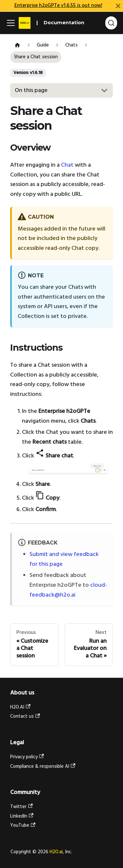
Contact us (25, 717)
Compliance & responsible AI (43, 767)
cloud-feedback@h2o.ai (68, 590)
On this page (31, 91)
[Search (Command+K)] (111, 23)
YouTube (23, 826)
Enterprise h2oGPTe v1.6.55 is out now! (58, 6)
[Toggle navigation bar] (11, 23)
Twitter (21, 807)
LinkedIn (22, 816)
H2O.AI (20, 707)
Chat (67, 165)
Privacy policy (27, 757)
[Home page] (17, 46)
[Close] (118, 6)
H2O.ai (56, 852)
